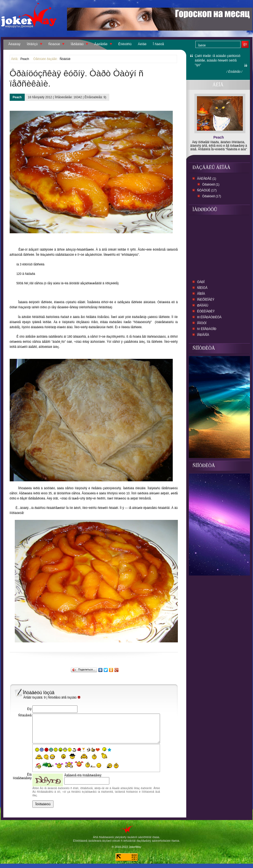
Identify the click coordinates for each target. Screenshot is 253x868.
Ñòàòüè (54, 44)
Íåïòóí (202, 323)
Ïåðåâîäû (77, 44)
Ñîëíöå (202, 288)
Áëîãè (142, 44)
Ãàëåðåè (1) (207, 179)
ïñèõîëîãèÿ (206, 300)
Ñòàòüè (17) (207, 190)
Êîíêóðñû (125, 44)
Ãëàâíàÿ (15, 44)
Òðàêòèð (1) (211, 185)
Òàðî (201, 282)
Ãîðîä (201, 294)
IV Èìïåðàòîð (207, 329)
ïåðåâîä (203, 335)
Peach (25, 59)
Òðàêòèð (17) (212, 196)
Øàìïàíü (203, 305)
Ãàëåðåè (101, 44)
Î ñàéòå (158, 44)
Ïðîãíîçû (32, 44)
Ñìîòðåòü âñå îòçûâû (64, 698)
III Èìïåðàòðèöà (209, 317)
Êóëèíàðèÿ (206, 311)
